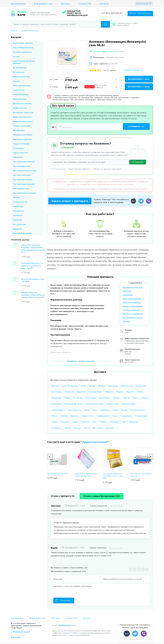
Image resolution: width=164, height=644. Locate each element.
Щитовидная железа (22, 233)
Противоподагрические (24, 184)
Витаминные (19, 72)
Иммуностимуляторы (23, 121)
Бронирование (18, 4)
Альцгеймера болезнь (23, 47)
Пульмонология (20, 202)
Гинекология (19, 90)
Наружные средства (22, 139)
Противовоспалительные (25, 171)
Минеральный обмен (22, 135)
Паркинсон (18, 157)
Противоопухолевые (22, 179)
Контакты (104, 4)
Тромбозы (18, 215)
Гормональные (20, 99)
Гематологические (21, 77)
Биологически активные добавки (24, 62)
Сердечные (18, 206)
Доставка (65, 4)
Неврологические (21, 144)
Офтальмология (20, 153)
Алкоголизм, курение (23, 43)
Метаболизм (19, 130)
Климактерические (22, 126)
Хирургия (17, 229)
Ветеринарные (20, 68)
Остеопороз (18, 148)
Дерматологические (30, 31)
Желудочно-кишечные (23, 112)
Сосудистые (18, 211)
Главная (14, 31)
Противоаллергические (24, 162)
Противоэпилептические (24, 193)
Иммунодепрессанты (23, 117)
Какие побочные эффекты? (79, 169)
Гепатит (16, 81)
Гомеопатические (21, 94)
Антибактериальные (22, 52)
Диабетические (20, 108)
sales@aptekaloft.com (67, 625)
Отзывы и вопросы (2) (133, 70)
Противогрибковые (22, 175)
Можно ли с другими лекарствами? (108, 169)
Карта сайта (16, 637)
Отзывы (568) (85, 4)
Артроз (16, 56)
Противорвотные (21, 188)
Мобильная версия (22, 632)
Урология (17, 220)
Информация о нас (43, 4)
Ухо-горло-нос (19, 224)
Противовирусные (21, 166)
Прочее (16, 197)
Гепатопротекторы (22, 85)
